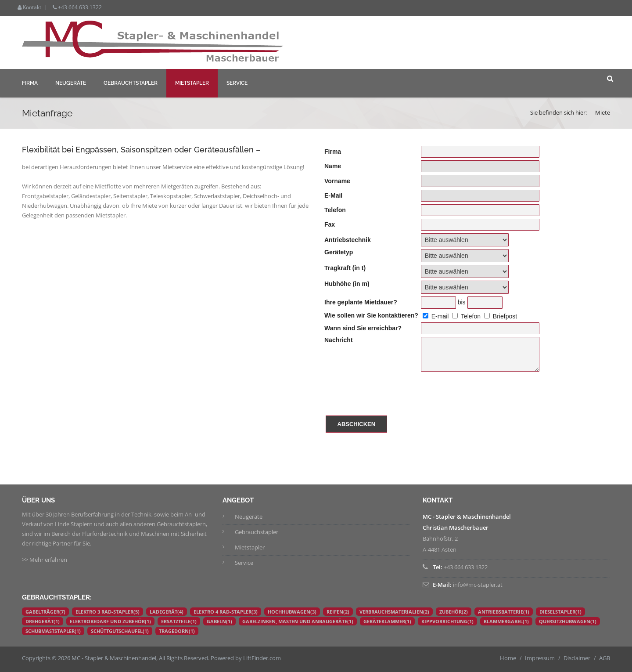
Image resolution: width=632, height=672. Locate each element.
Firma (30, 83)
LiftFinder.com (262, 658)
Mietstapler (192, 83)
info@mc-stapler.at (478, 585)
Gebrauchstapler (257, 532)
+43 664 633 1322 (77, 7)
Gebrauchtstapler (131, 83)
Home (508, 658)
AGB (605, 658)
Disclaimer (577, 658)
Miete (603, 112)
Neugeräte (71, 83)
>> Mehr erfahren (45, 560)
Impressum (540, 658)
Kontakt (29, 7)
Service (237, 83)
